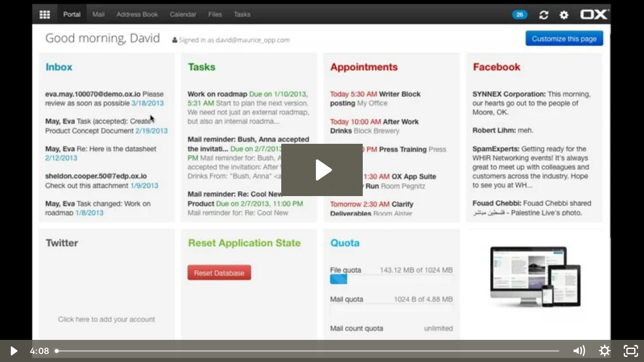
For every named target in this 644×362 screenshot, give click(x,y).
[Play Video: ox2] (322, 170)
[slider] (308, 351)
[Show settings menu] (605, 351)
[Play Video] (13, 351)
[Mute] (579, 351)
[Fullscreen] (631, 351)
